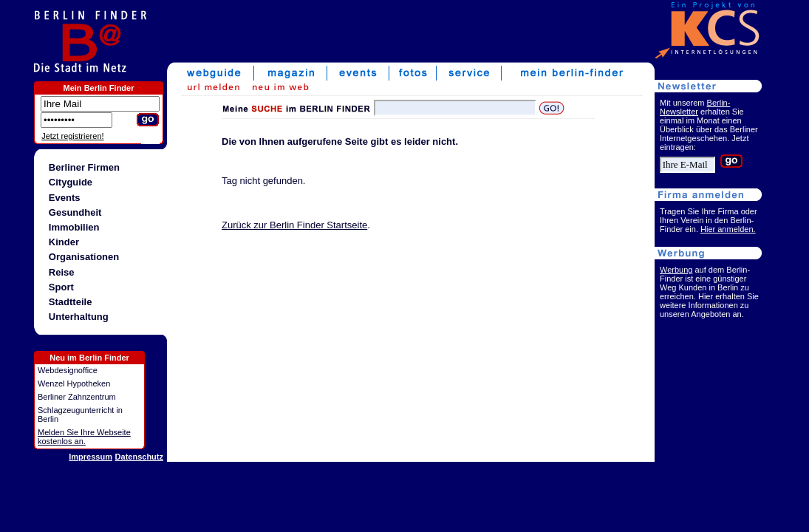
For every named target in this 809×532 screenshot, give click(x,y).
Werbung (676, 270)
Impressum (91, 457)
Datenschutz (139, 457)
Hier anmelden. (728, 229)
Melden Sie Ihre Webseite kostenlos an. (84, 437)
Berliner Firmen (84, 167)
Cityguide (71, 182)
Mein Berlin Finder (99, 88)
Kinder (64, 242)
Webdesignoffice (68, 370)
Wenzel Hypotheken (74, 383)
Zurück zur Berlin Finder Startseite (294, 225)
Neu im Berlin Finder (89, 358)
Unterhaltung (79, 317)
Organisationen (84, 257)
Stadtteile (71, 302)
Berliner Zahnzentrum (77, 397)
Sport (61, 287)
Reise (62, 272)
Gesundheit (75, 212)
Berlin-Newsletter (695, 107)
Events (65, 198)
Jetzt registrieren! (72, 136)
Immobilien (74, 227)
